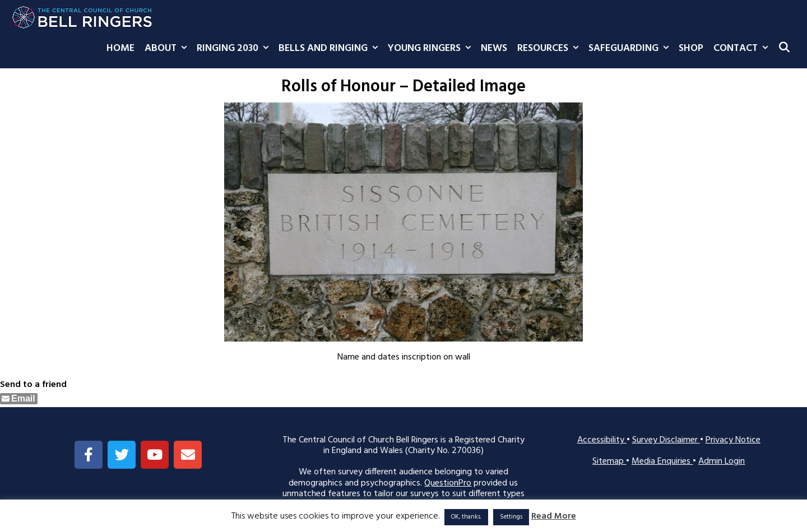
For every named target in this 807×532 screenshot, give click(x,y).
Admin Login (722, 461)
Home (120, 48)
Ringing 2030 (235, 49)
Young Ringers (432, 49)
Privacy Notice (733, 440)
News (494, 48)
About (168, 49)
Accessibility (602, 440)
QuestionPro (448, 483)
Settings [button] (511, 517)
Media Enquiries (662, 461)
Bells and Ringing (331, 49)
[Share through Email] (19, 399)
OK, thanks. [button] (466, 517)
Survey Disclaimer (666, 440)
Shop (691, 48)
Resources (550, 49)
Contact (743, 49)
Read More (554, 517)
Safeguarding (631, 49)
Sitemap (609, 461)
